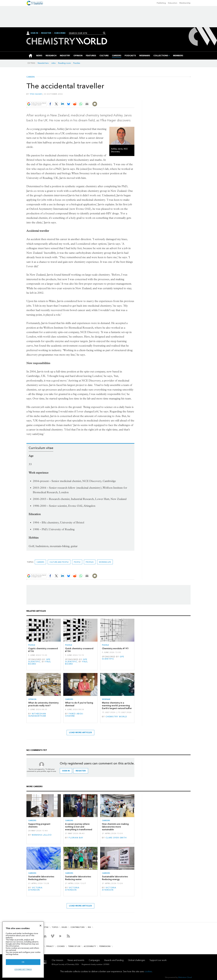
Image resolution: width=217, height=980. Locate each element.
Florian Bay (76, 838)
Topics (55, 927)
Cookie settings (23, 969)
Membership (185, 3)
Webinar (106, 699)
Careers (31, 77)
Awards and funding (114, 960)
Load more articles (80, 732)
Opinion (32, 699)
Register (46, 33)
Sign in (66, 771)
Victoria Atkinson (35, 889)
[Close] (40, 926)
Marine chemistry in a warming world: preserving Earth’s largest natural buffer (117, 706)
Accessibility (90, 946)
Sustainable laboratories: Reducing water (78, 878)
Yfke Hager (36, 94)
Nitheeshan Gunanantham (37, 715)
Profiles (90, 562)
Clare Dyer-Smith (116, 838)
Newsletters (43, 63)
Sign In (34, 33)
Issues (64, 927)
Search (104, 33)
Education (173, 3)
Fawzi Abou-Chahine (74, 715)
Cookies (61, 946)
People (77, 562)
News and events (76, 960)
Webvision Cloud (185, 977)
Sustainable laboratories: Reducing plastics (41, 878)
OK (23, 962)
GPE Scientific (39, 661)
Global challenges (137, 960)
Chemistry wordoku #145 (115, 648)
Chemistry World (116, 717)
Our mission (57, 960)
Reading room (64, 63)
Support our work (158, 960)
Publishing (161, 3)
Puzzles (77, 63)
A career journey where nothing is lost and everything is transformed (79, 827)
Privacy (50, 946)
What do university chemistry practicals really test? (43, 704)
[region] (23, 950)
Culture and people (59, 562)
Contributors (78, 927)
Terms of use (74, 946)
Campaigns (94, 960)
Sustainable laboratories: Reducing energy (115, 878)
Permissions (105, 946)
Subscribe (60, 33)
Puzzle (32, 645)
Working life (105, 562)
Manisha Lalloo (42, 835)
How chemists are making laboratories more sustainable (115, 827)
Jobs (53, 63)
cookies (148, 971)
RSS (89, 927)
